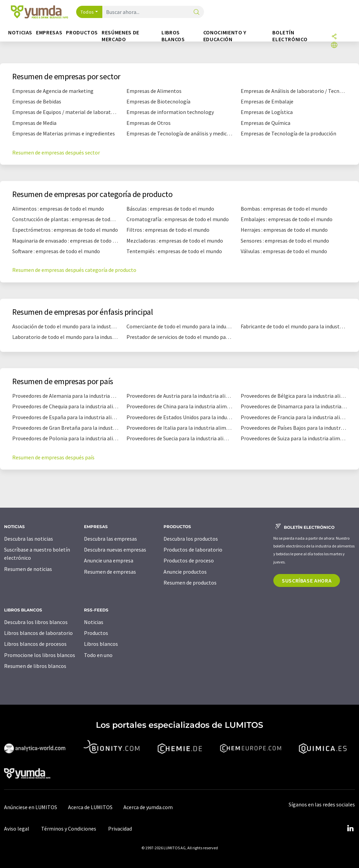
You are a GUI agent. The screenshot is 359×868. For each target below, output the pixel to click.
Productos (96, 633)
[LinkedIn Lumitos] (350, 829)
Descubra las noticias (29, 539)
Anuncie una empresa (109, 560)
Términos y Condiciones (69, 829)
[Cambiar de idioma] (334, 45)
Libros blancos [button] (173, 36)
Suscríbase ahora (307, 580)
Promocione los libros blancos (40, 655)
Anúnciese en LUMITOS (31, 807)
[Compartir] (334, 37)
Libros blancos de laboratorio (38, 633)
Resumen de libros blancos (35, 666)
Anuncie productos (185, 572)
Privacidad (120, 829)
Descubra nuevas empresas (115, 550)
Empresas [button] (49, 32)
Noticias (94, 622)
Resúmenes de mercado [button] (121, 36)
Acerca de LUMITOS (90, 807)
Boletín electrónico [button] (290, 36)
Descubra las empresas (110, 539)
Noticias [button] (20, 32)
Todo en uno (98, 655)
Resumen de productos (190, 583)
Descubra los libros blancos (36, 622)
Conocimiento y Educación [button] (225, 36)
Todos (87, 12)
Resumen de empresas (110, 572)
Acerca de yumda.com (148, 807)
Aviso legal (17, 829)
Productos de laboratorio (193, 550)
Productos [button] (82, 32)
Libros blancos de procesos (35, 644)
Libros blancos (101, 644)
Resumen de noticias (28, 569)
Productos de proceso (189, 560)
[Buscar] (196, 12)
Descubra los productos (191, 539)
